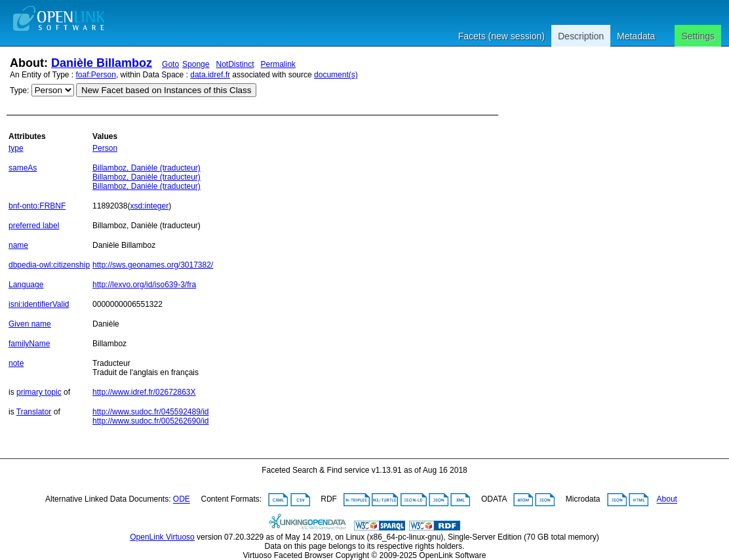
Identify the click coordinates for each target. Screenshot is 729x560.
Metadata (636, 36)
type (16, 148)
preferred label (34, 226)
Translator (34, 412)
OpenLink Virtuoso (162, 537)
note (16, 363)
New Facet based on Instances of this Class (166, 90)
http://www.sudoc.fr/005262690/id (150, 421)
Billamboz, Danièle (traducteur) (147, 168)
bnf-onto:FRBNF (37, 206)
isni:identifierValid (39, 304)
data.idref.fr (210, 75)
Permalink (278, 64)
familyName (29, 344)
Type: (19, 90)
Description (581, 36)
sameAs (23, 168)
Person (105, 148)
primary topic (39, 392)
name (18, 245)
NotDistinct (235, 64)
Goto (170, 64)
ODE (182, 500)
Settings (698, 36)
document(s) (336, 75)
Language (26, 285)
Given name (30, 324)
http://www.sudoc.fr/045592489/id (150, 412)
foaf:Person (96, 75)
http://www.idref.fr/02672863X (144, 392)
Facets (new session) (502, 36)
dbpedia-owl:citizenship (49, 265)
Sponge (196, 64)
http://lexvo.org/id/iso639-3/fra (144, 285)
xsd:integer (149, 206)
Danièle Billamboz (102, 63)
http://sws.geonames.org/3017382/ (153, 265)
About (667, 500)
